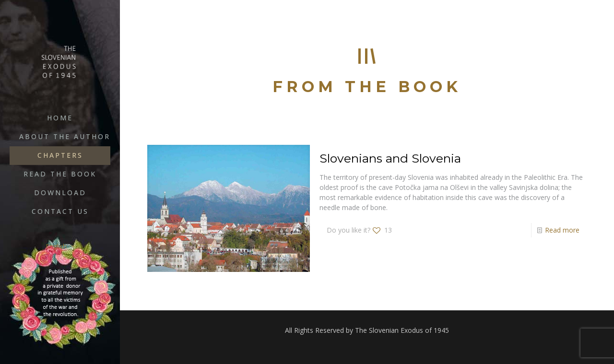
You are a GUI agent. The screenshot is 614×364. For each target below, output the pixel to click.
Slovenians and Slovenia (390, 158)
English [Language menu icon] (61, 246)
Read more (562, 230)
